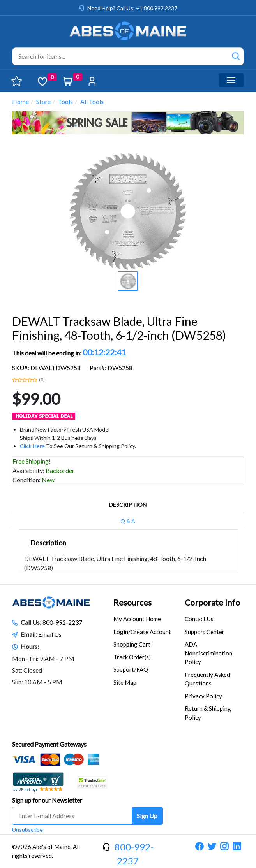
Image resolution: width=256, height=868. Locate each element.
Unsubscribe (27, 830)
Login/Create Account (142, 632)
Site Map (125, 682)
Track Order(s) (132, 657)
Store (43, 101)
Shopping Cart (132, 644)
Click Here (32, 446)
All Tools (92, 101)
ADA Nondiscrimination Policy (208, 653)
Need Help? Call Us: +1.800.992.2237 (132, 8)
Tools (65, 101)
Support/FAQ (131, 669)
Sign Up (147, 816)
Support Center (205, 632)
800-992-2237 (62, 622)
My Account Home (137, 619)
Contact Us (199, 619)
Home (20, 101)
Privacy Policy (203, 696)
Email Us (50, 634)
